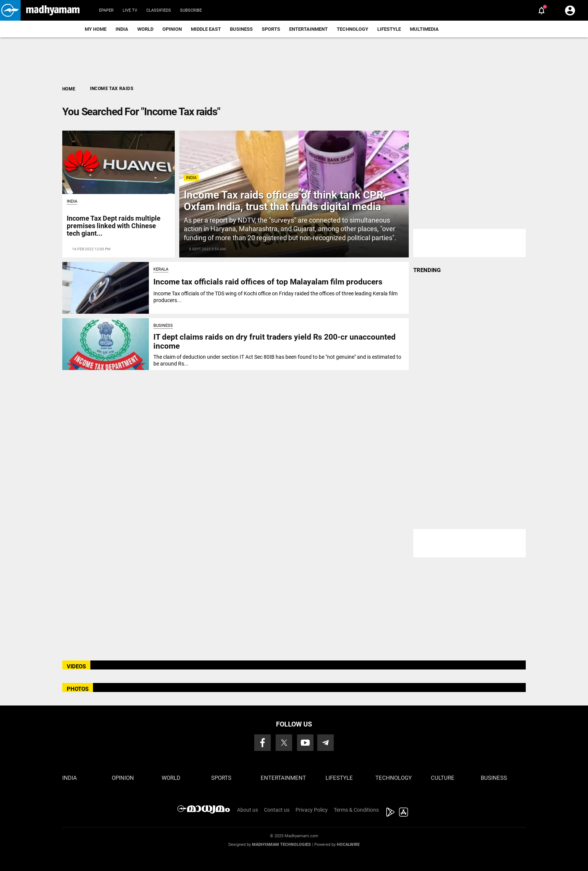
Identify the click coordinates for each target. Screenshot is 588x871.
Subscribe (191, 10)
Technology (352, 29)
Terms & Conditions (356, 810)
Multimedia (424, 29)
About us (247, 810)
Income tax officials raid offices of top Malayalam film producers (268, 282)
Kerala (161, 269)
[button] (10, 10)
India (122, 29)
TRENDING (427, 270)
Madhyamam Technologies (281, 845)
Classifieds (159, 10)
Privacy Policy (312, 810)
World (145, 29)
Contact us (277, 810)
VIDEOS (76, 666)
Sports (271, 29)
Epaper (106, 10)
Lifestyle (389, 29)
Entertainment (308, 29)
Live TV (130, 10)
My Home (96, 29)
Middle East (206, 29)
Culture (443, 778)
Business (241, 29)
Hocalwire (348, 845)
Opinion (172, 29)
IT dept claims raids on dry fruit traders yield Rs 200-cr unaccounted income (274, 341)
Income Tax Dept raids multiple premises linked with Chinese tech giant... (114, 226)
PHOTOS (78, 689)
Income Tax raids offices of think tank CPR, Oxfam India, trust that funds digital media (285, 201)
